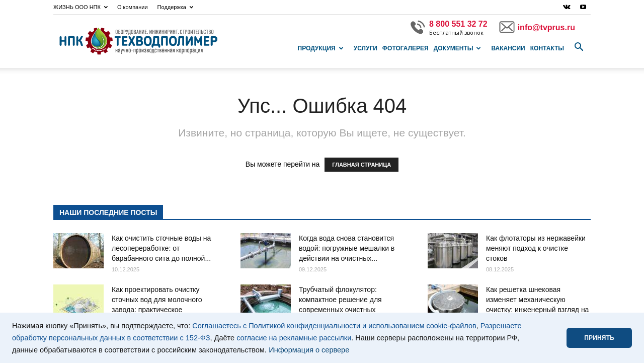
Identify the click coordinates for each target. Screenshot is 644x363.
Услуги (366, 48)
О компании (133, 7)
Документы (458, 48)
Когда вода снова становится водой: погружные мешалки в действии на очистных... (347, 248)
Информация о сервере (309, 350)
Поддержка (175, 7)
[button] (579, 47)
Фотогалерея (406, 48)
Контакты (547, 48)
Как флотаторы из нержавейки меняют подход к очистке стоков (536, 248)
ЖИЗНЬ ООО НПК (80, 7)
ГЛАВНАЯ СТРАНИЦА (361, 165)
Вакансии (508, 48)
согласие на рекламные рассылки (294, 338)
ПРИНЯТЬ (599, 338)
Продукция (321, 48)
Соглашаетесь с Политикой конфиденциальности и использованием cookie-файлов (334, 326)
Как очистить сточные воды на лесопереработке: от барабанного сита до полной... (161, 248)
